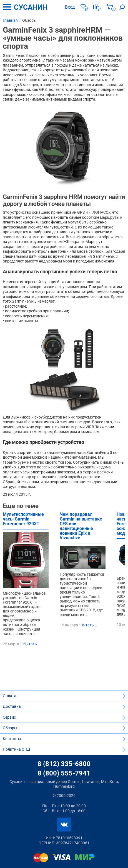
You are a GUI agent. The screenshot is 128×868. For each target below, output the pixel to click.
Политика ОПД (17, 749)
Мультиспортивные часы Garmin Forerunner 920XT (23, 519)
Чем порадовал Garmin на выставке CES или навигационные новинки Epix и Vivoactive (81, 526)
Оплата (10, 696)
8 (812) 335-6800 (64, 764)
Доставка (12, 706)
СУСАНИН (31, 7)
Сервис (9, 717)
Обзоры (10, 728)
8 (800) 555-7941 (64, 773)
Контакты (12, 739)
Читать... (32, 644)
